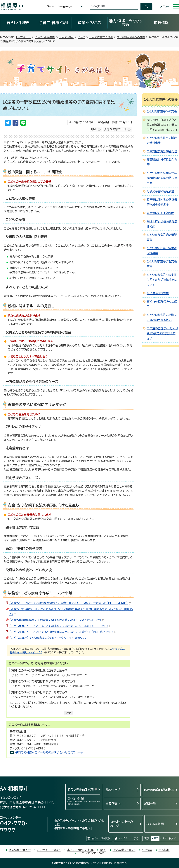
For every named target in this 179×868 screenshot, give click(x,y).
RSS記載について (124, 850)
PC (156, 839)
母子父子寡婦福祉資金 (161, 191)
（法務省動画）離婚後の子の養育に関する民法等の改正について (57, 620)
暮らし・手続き (18, 23)
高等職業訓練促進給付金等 (162, 162)
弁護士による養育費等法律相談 (162, 224)
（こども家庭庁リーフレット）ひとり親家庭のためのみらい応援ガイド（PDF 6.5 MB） (63, 632)
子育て (81, 37)
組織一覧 (150, 804)
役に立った (22, 675)
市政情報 (161, 23)
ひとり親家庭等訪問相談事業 (162, 237)
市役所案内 (113, 804)
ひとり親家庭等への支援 (131, 37)
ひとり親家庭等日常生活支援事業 (162, 251)
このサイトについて (49, 850)
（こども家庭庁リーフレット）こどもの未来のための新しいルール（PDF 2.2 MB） (60, 626)
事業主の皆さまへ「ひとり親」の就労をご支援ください (162, 333)
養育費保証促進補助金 (161, 213)
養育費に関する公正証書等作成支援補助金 (162, 202)
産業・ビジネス (90, 23)
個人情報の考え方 (20, 850)
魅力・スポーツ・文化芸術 (125, 23)
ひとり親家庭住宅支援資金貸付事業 (162, 140)
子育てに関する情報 (101, 37)
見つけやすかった (26, 697)
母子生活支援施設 (158, 293)
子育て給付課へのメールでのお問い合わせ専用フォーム (49, 752)
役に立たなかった (76, 675)
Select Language (60, 6)
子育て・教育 (66, 37)
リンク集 (147, 850)
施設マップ (113, 790)
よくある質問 (155, 824)
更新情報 (164, 850)
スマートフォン (170, 839)
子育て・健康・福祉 (54, 23)
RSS (103, 850)
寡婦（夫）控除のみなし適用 (162, 304)
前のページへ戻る (101, 839)
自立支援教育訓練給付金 (162, 151)
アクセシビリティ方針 (91, 853)
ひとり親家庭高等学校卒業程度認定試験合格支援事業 (162, 178)
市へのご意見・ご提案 (80, 850)
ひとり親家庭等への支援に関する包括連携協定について (162, 280)
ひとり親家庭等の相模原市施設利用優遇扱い (162, 317)
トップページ (23, 37)
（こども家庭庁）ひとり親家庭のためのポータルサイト (50, 638)
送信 (68, 713)
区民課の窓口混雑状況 (159, 790)
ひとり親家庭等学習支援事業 (162, 264)
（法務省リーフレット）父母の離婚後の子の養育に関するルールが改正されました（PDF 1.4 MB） (70, 603)
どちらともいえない (47, 675)
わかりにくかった (84, 686)
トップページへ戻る (128, 839)
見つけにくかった (84, 697)
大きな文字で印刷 (115, 129)
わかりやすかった (25, 686)
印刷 (94, 129)
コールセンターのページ (122, 824)
